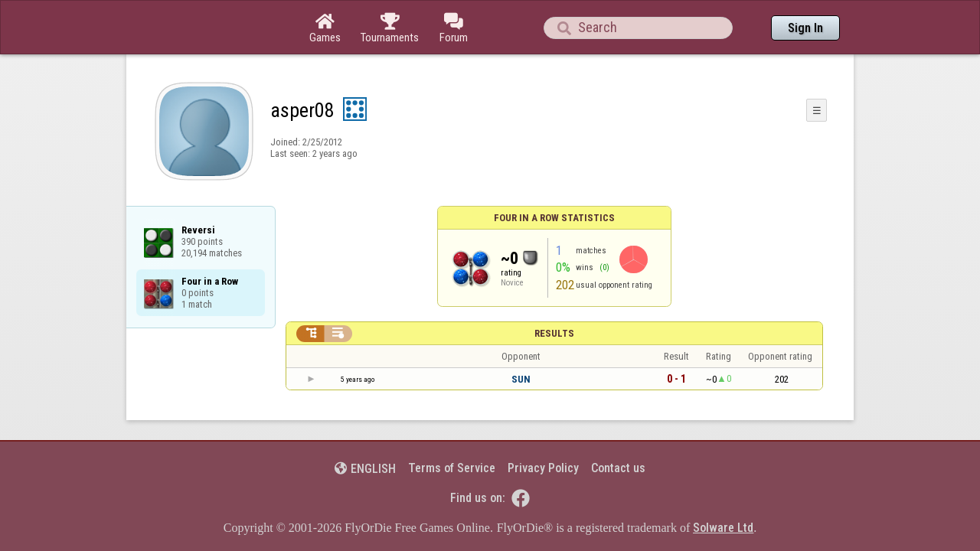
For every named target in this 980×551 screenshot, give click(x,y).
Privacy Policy (543, 426)
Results (554, 291)
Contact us (618, 426)
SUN (521, 337)
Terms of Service (452, 426)
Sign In (805, 28)
